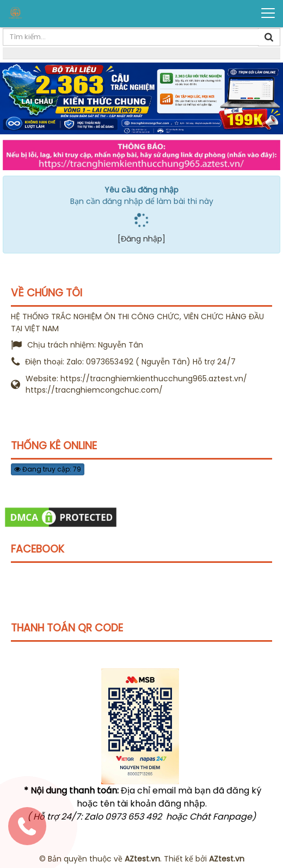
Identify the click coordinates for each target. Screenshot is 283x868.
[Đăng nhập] (141, 239)
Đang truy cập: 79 (48, 469)
